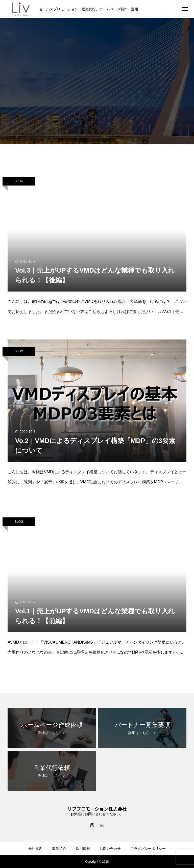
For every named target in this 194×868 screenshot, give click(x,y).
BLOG (19, 181)
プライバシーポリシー (148, 849)
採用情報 (83, 849)
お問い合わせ (110, 849)
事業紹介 (59, 849)
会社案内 (35, 849)
